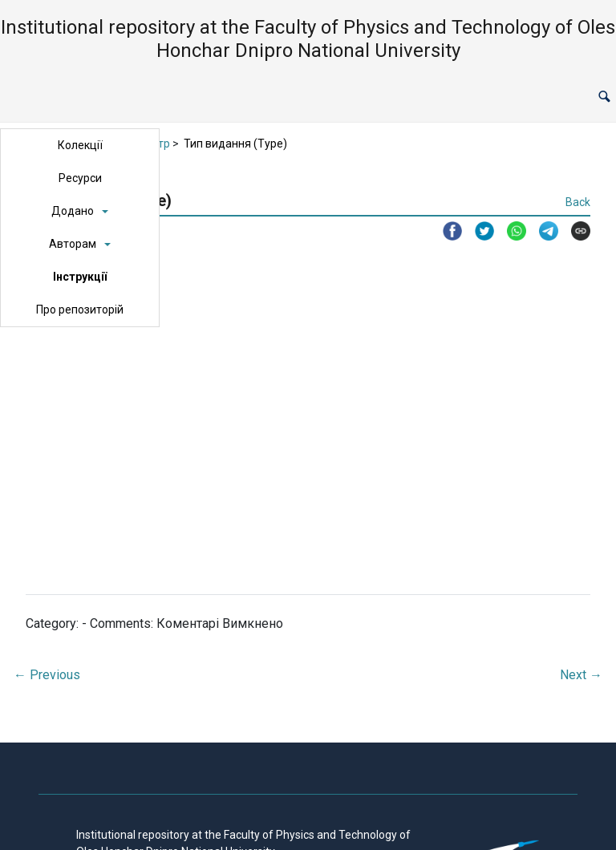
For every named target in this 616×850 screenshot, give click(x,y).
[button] (604, 97)
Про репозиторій (80, 310)
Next (581, 675)
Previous (47, 675)
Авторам (73, 244)
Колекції (80, 145)
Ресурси (80, 178)
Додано (73, 211)
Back (578, 202)
